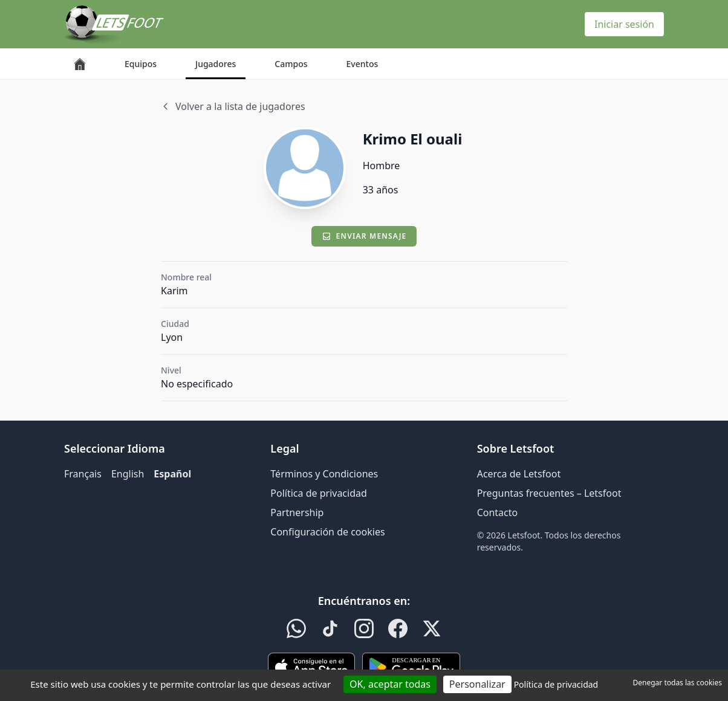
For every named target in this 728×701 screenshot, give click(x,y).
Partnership (297, 512)
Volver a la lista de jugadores (233, 106)
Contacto (498, 512)
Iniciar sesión (624, 24)
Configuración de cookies (327, 532)
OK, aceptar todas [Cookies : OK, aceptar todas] (390, 684)
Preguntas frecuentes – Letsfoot (549, 493)
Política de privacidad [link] (556, 684)
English (128, 474)
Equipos (141, 64)
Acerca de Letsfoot (519, 474)
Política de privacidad (319, 493)
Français (83, 474)
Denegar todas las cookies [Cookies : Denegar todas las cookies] (678, 683)
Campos (291, 64)
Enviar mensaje (364, 236)
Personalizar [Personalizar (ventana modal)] (477, 684)
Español (172, 474)
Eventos (362, 64)
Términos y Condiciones (324, 474)
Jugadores (216, 64)
